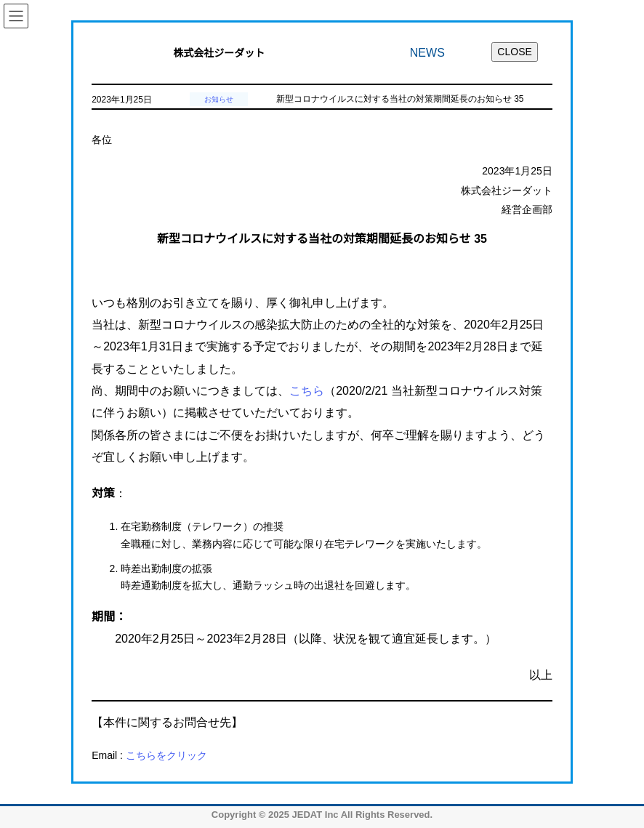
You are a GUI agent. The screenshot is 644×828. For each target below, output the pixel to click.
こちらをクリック (166, 755)
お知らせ (219, 99)
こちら (307, 391)
